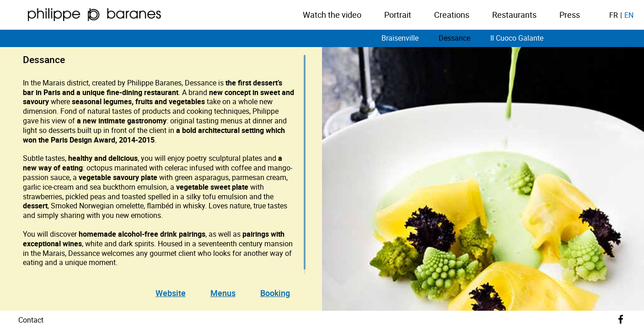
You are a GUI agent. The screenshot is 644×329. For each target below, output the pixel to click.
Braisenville (400, 38)
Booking (275, 293)
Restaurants (514, 15)
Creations (452, 15)
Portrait (398, 15)
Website (171, 293)
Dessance (454, 38)
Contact (31, 320)
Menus (223, 293)
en (629, 15)
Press (570, 15)
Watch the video (332, 15)
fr (614, 15)
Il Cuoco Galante (517, 38)
